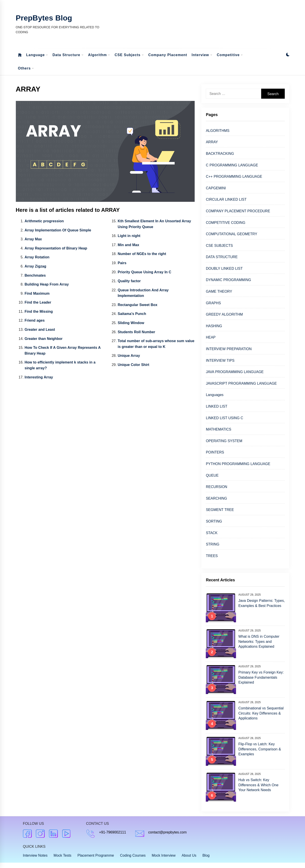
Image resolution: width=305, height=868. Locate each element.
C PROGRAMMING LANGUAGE (232, 165)
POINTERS (215, 452)
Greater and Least (40, 330)
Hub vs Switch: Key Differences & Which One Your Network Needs (258, 785)
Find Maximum (37, 293)
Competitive (230, 55)
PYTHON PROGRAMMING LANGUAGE (238, 464)
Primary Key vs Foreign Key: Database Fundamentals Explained (261, 677)
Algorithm (99, 55)
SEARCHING (216, 498)
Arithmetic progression (44, 221)
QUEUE (212, 475)
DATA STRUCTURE (222, 257)
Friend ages (35, 320)
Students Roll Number (136, 332)
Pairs (122, 263)
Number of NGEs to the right (142, 254)
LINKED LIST (216, 406)
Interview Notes (35, 855)
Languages (215, 395)
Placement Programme (96, 855)
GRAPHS (213, 303)
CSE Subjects (129, 55)
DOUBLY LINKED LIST (224, 269)
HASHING (214, 326)
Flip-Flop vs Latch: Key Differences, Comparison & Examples (260, 749)
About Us (189, 855)
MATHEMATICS (218, 429)
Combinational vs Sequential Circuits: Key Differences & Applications (261, 713)
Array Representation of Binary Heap (56, 248)
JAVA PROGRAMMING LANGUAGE (235, 372)
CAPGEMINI (216, 188)
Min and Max (128, 245)
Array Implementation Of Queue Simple (58, 230)
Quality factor (129, 281)
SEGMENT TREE (220, 510)
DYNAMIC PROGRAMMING (228, 280)
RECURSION (216, 487)
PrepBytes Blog (44, 18)
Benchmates (35, 275)
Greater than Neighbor (44, 339)
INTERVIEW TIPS (220, 360)
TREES (212, 556)
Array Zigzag (35, 266)
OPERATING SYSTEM (224, 441)
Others (26, 68)
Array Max (33, 239)
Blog (206, 855)
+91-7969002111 (112, 832)
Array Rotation (37, 257)
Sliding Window (131, 323)
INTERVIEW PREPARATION (229, 349)
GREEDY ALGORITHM (224, 314)
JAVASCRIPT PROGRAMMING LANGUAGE (241, 383)
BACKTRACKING (220, 154)
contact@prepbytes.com (167, 832)
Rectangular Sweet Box (137, 305)
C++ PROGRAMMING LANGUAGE (234, 177)
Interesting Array (39, 377)
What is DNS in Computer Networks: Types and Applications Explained (259, 641)
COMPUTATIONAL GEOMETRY (231, 234)
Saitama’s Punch (132, 314)
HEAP (211, 337)
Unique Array (129, 356)
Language (37, 55)
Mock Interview (164, 855)
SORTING (214, 521)
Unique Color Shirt (133, 365)
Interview (202, 55)
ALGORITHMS (218, 131)
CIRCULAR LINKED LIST (226, 199)
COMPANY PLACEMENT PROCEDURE (238, 211)
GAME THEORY (219, 291)
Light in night (129, 236)
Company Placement (168, 55)
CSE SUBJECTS (219, 246)
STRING (212, 544)
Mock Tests (63, 855)
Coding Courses (133, 855)
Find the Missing (39, 311)
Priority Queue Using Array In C (144, 272)
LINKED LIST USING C (224, 418)
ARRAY (212, 142)
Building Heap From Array (47, 284)
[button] (288, 55)
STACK (212, 533)
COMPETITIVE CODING (225, 223)
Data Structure (68, 55)
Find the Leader (38, 302)
